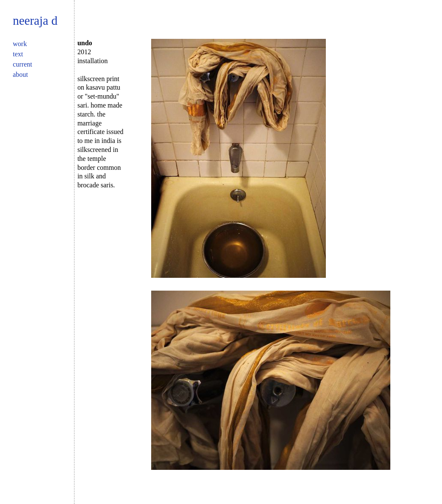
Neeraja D (35, 20)
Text (18, 54)
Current (22, 64)
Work (20, 44)
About (20, 74)
